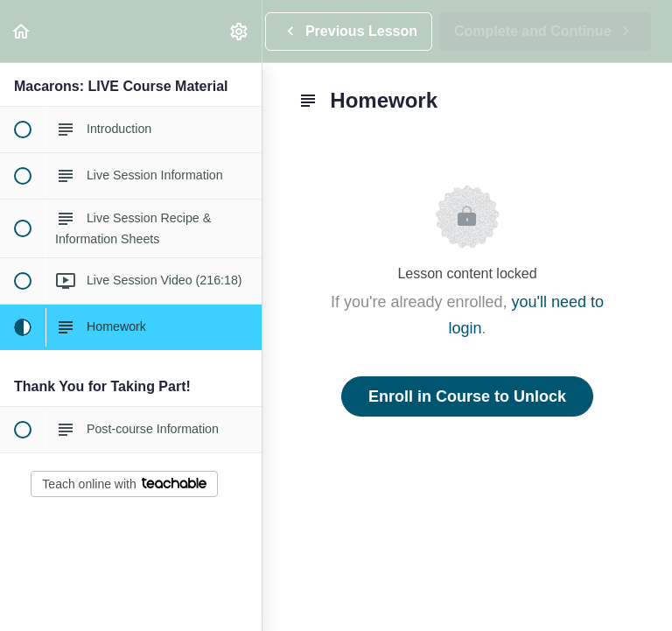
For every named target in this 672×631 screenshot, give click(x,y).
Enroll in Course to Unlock (467, 396)
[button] (22, 31)
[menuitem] (240, 31)
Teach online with (124, 484)
